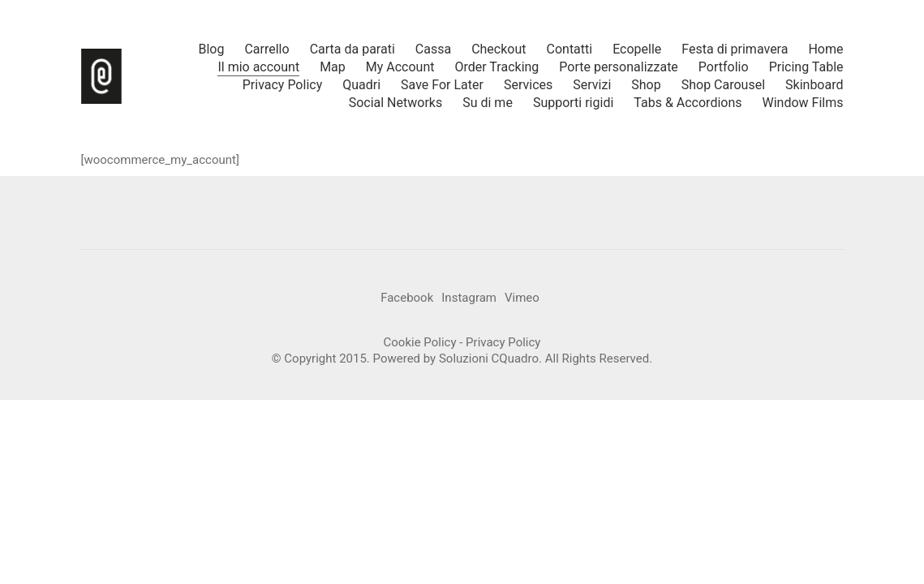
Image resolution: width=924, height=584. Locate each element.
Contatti (570, 49)
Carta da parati (352, 49)
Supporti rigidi (573, 103)
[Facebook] (407, 298)
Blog (211, 49)
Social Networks (396, 103)
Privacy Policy (283, 85)
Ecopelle (637, 49)
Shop (646, 85)
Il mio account (258, 67)
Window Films (803, 103)
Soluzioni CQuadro (489, 359)
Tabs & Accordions (688, 103)
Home (825, 49)
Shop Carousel (723, 85)
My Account (400, 67)
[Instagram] (469, 298)
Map (333, 67)
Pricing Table (806, 67)
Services (528, 85)
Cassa (433, 49)
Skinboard (814, 85)
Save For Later (442, 85)
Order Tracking (497, 67)
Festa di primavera (735, 49)
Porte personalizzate (619, 67)
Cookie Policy (420, 342)
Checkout (499, 49)
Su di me (488, 103)
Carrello (266, 49)
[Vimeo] (522, 298)
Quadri (361, 85)
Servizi (592, 85)
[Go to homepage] (101, 76)
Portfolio (724, 67)
